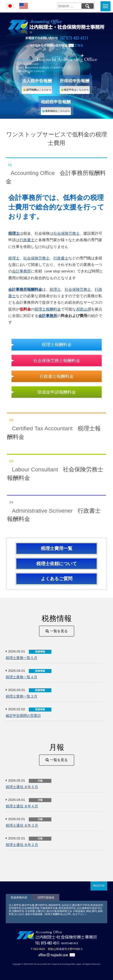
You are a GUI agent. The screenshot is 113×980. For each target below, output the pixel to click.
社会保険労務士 (67, 233)
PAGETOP (99, 886)
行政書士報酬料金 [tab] (57, 509)
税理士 (14, 258)
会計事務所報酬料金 (25, 289)
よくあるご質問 (57, 579)
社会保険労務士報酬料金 (57, 361)
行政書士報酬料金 (57, 376)
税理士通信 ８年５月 (22, 787)
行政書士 (27, 240)
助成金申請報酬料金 (57, 392)
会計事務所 (21, 271)
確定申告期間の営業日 (23, 716)
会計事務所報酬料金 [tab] (57, 171)
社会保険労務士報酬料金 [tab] (57, 468)
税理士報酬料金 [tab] (57, 426)
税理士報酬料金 (48, 309)
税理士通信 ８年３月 (22, 826)
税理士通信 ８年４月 (22, 806)
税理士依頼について (57, 564)
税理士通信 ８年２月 (22, 845)
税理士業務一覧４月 (22, 677)
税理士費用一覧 (57, 548)
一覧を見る (59, 631)
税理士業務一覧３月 (22, 696)
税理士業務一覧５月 (22, 658)
